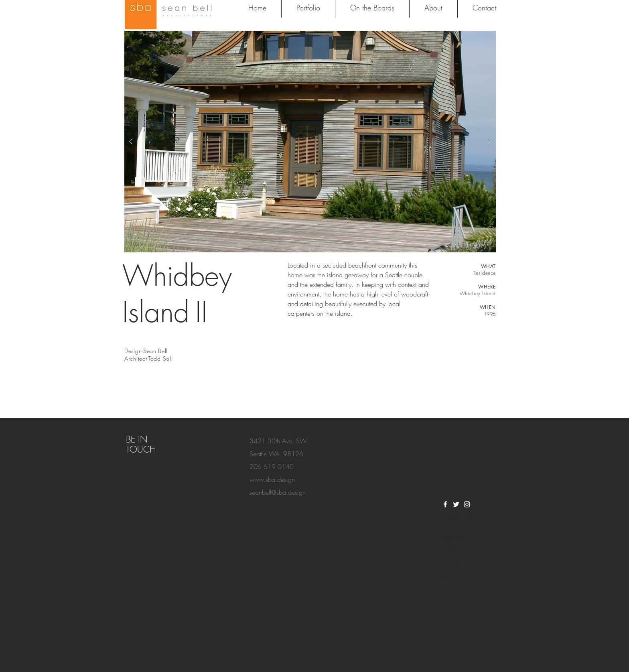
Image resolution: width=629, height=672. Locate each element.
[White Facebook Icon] (445, 504)
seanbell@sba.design (278, 492)
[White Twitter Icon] (456, 504)
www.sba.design (272, 479)
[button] (310, 142)
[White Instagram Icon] (467, 504)
